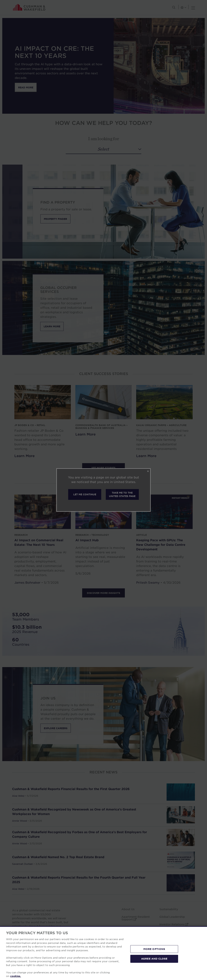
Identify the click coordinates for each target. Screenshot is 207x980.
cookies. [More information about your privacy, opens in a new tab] (16, 976)
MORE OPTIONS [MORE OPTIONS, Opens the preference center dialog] (154, 949)
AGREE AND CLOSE (154, 959)
